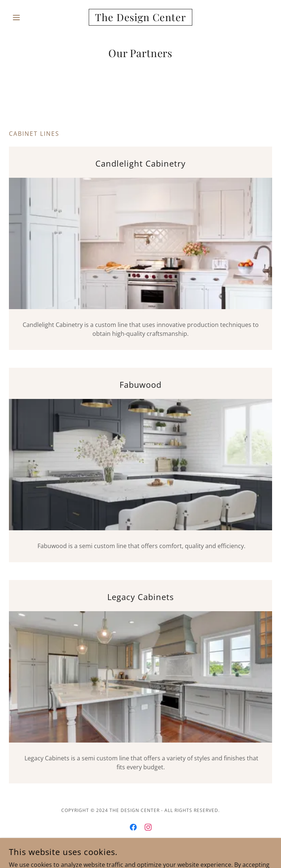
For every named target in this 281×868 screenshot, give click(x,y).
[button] (29, 17)
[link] (140, 17)
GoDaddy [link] (157, 853)
